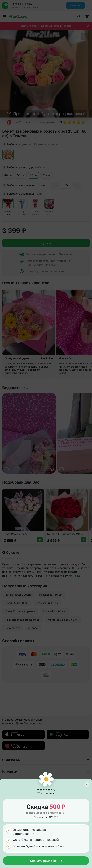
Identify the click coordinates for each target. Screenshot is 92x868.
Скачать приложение (46, 861)
